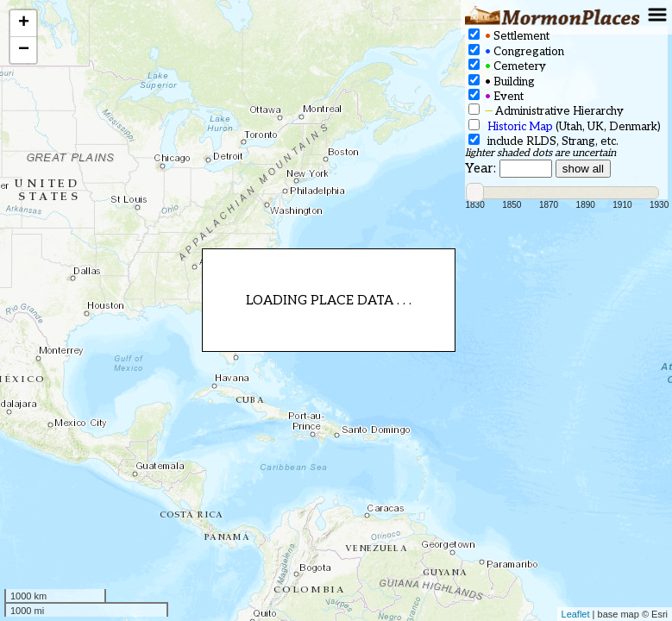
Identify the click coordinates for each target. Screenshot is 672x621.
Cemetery (507, 66)
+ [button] (24, 23)
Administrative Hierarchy (546, 111)
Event (496, 96)
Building (502, 82)
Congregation (516, 51)
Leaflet (576, 614)
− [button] (24, 50)
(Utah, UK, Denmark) (565, 126)
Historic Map (520, 127)
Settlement (509, 36)
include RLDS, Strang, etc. (543, 141)
